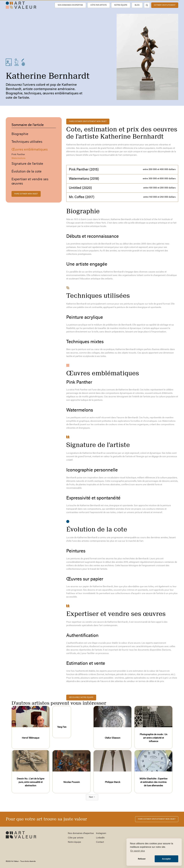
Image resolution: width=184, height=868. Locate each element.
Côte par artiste (99, 5)
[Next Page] (92, 797)
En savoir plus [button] (138, 851)
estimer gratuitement (165, 5)
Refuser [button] (142, 859)
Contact (100, 842)
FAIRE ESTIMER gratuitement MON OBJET (88, 121)
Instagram (101, 833)
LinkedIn (100, 838)
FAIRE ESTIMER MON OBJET (26, 194)
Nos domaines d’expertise (70, 5)
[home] (21, 5)
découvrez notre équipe (81, 697)
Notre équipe (121, 5)
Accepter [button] (166, 859)
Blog (137, 5)
